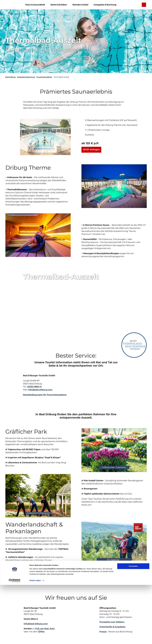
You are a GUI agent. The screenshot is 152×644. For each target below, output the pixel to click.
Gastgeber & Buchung (105, 4)
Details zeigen (35, 640)
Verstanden (133, 625)
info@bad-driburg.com (40, 390)
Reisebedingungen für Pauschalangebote (45, 395)
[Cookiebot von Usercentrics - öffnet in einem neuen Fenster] (15, 640)
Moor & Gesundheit (35, 4)
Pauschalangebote (44, 77)
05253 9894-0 (34, 387)
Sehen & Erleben (59, 4)
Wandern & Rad (80, 4)
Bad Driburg (11, 77)
